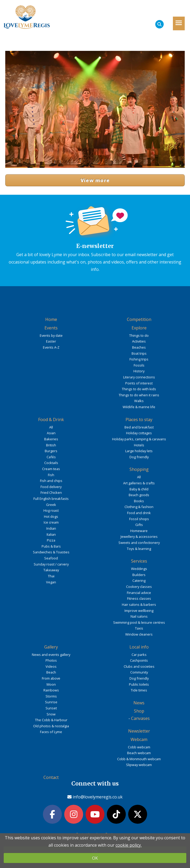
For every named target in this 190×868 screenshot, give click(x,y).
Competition (139, 319)
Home (51, 319)
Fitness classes (139, 598)
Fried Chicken (51, 492)
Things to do (139, 335)
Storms (51, 696)
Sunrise (51, 702)
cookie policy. (129, 845)
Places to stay (139, 420)
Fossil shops (139, 519)
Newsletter (139, 731)
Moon (51, 684)
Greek (51, 505)
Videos (51, 666)
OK (95, 858)
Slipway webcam (139, 765)
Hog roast (51, 510)
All (51, 427)
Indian (51, 528)
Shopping (139, 469)
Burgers (51, 451)
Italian (51, 534)
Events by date (51, 335)
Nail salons (139, 616)
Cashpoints (139, 660)
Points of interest (139, 383)
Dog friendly (139, 457)
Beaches (139, 347)
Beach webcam (139, 753)
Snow (51, 714)
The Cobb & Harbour (51, 720)
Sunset (51, 708)
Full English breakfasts (51, 499)
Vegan (51, 582)
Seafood (51, 558)
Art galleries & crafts (139, 483)
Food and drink (139, 513)
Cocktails (51, 463)
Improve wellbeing (139, 611)
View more (95, 180)
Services (139, 561)
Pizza (51, 540)
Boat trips (139, 353)
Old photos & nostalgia (51, 726)
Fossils (139, 365)
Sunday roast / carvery (51, 564)
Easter (51, 341)
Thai (51, 576)
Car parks (139, 655)
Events (51, 328)
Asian (51, 433)
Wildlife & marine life (139, 407)
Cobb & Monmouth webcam (139, 759)
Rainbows (51, 690)
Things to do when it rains (139, 395)
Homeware (139, 531)
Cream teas (51, 469)
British (51, 445)
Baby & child (139, 489)
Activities (139, 341)
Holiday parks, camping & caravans (139, 439)
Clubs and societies (139, 666)
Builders (139, 575)
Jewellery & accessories (139, 537)
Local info (139, 647)
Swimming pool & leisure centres (139, 622)
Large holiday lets (139, 451)
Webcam (139, 739)
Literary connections (139, 377)
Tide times (139, 690)
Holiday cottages (139, 433)
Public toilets (139, 684)
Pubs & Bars (51, 546)
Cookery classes (139, 587)
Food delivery (51, 487)
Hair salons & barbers (139, 604)
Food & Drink (51, 420)
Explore (139, 328)
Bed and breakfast (139, 427)
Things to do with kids (139, 389)
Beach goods (139, 495)
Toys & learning (139, 549)
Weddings (139, 569)
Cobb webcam (139, 747)
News (139, 703)
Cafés (51, 457)
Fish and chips (51, 481)
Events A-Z (51, 347)
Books (139, 501)
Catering (139, 581)
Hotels (139, 445)
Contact (51, 777)
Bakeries (51, 439)
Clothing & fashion (139, 507)
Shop (139, 711)
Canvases (140, 718)
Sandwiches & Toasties (51, 552)
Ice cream (51, 522)
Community (139, 672)
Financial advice (139, 593)
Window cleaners (139, 634)
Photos (51, 660)
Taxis (139, 628)
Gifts (139, 525)
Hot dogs (51, 516)
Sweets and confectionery (139, 543)
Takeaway (51, 570)
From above (51, 678)
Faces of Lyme (51, 732)
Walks (139, 401)
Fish (51, 475)
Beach (51, 672)
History (139, 371)
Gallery (51, 647)
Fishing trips (139, 359)
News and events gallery (51, 655)
